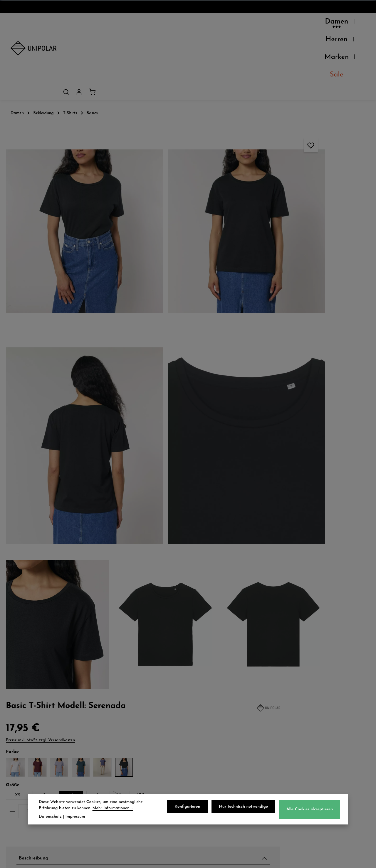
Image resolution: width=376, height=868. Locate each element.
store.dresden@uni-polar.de (328, 767)
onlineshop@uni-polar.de (325, 731)
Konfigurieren (191, 807)
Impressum (213, 758)
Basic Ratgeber (336, 486)
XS (268, 182)
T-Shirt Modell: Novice (306, 442)
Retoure (115, 745)
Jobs (16, 745)
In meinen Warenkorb (309, 228)
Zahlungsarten (124, 732)
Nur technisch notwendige (246, 807)
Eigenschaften (289, 546)
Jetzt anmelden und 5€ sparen (188, 664)
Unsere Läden (29, 732)
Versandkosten (236, 859)
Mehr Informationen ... (113, 809)
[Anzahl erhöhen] (321, 209)
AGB (205, 732)
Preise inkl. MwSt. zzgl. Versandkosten (291, 105)
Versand (115, 719)
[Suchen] (333, 23)
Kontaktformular (314, 794)
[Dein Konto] (346, 23)
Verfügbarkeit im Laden (302, 518)
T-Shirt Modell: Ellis (304, 420)
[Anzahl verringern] (263, 209)
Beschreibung (287, 276)
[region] (125, 272)
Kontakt (21, 758)
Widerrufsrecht (218, 745)
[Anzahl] (279, 209)
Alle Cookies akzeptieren (310, 810)
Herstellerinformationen (302, 559)
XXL (285, 193)
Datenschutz (215, 719)
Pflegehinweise (289, 532)
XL (265, 194)
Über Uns (23, 719)
